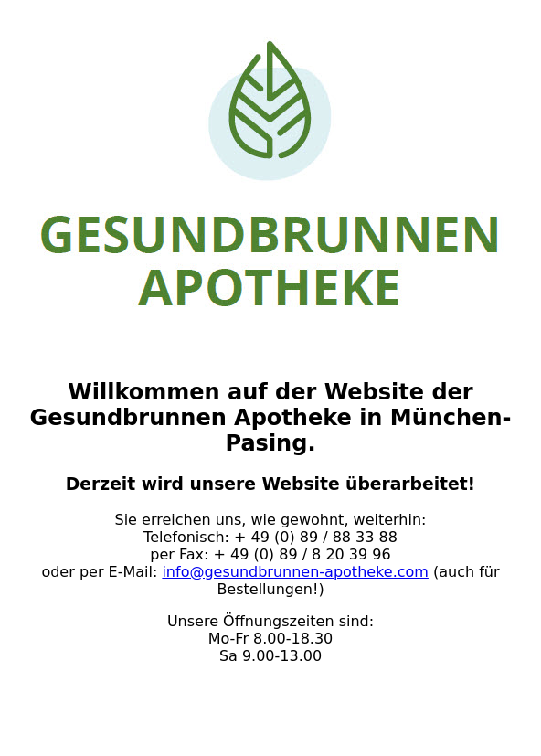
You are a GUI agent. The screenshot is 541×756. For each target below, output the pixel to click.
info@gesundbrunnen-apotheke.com (295, 572)
